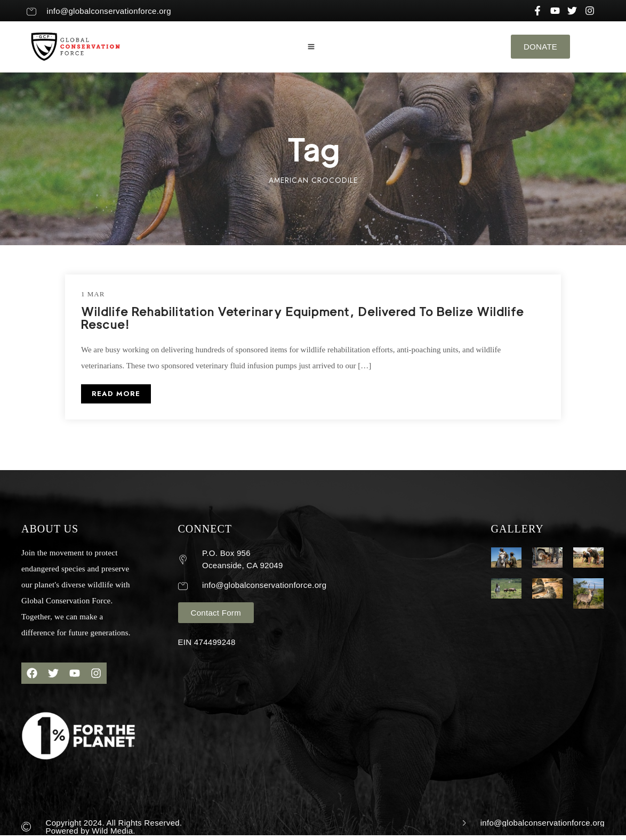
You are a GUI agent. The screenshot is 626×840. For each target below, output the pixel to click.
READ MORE (116, 394)
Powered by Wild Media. (91, 831)
